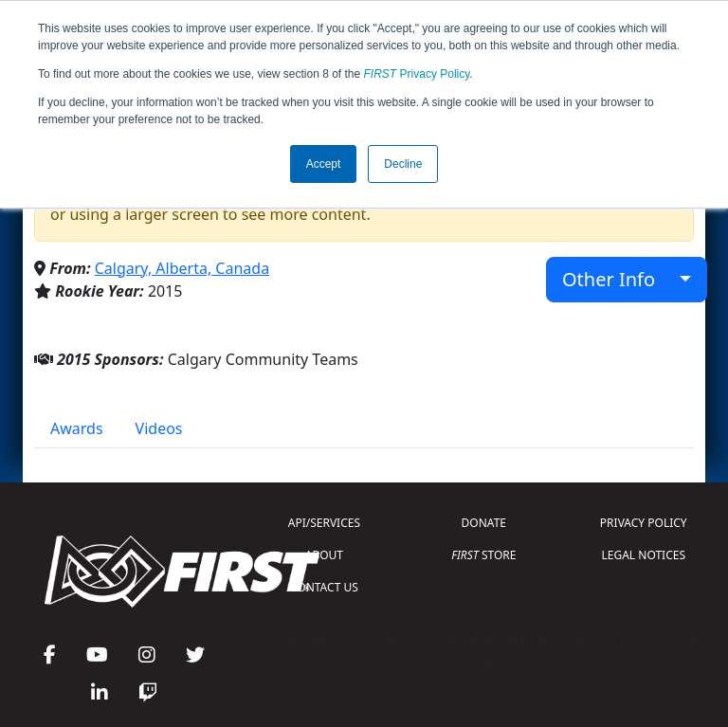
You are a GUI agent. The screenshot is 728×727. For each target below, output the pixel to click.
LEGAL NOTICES (644, 555)
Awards (77, 428)
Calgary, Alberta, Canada (182, 268)
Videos (159, 428)
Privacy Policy (417, 74)
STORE (483, 555)
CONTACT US (324, 587)
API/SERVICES (324, 523)
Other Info (619, 279)
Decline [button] (403, 164)
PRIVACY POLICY (644, 523)
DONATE (484, 523)
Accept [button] (324, 164)
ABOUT (324, 555)
